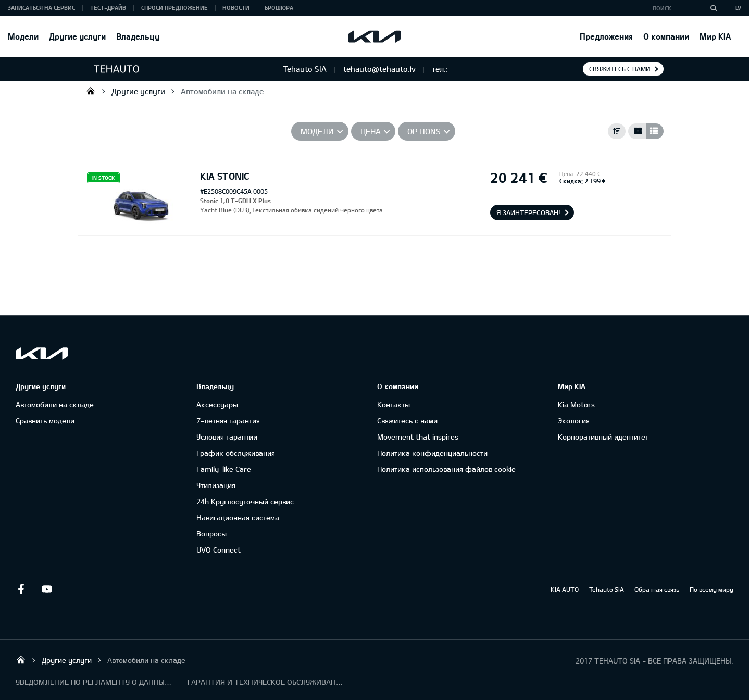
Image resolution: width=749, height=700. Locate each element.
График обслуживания (236, 453)
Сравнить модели (45, 421)
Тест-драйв (108, 8)
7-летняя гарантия (228, 421)
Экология (574, 421)
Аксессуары (217, 404)
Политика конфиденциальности (432, 453)
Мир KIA (715, 36)
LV (738, 8)
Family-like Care (224, 469)
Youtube (47, 589)
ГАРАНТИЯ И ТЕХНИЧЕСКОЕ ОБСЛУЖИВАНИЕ (266, 682)
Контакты (394, 404)
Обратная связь (657, 589)
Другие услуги (77, 36)
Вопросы (211, 534)
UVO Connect (219, 550)
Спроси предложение (174, 8)
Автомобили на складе (222, 91)
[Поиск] (714, 8)
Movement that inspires (418, 437)
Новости (236, 8)
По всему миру (711, 589)
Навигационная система (238, 517)
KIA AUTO (565, 589)
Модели (23, 36)
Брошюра (279, 8)
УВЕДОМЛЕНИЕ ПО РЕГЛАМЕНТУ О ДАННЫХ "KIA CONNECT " (94, 682)
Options (424, 131)
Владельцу (138, 36)
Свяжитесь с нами (620, 69)
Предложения (606, 36)
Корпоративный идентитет (603, 437)
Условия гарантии (227, 437)
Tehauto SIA (91, 91)
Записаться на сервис (41, 8)
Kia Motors (576, 404)
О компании (666, 36)
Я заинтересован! (528, 213)
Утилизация (216, 485)
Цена (371, 131)
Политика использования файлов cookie (446, 469)
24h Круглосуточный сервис (245, 501)
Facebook (21, 589)
